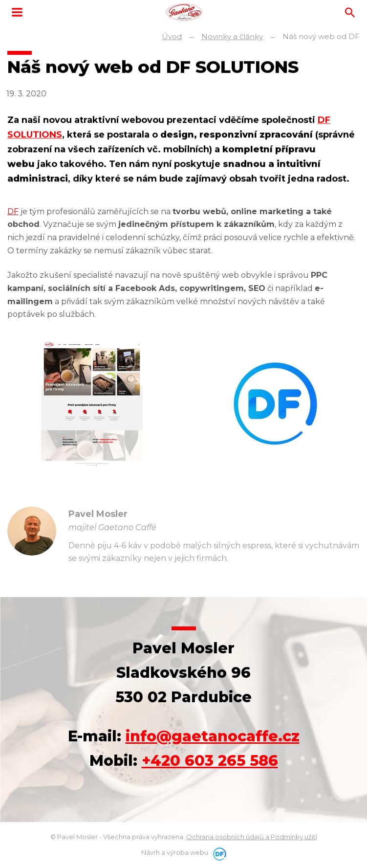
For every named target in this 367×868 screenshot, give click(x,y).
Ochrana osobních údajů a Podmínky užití (252, 837)
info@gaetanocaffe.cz (213, 736)
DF (13, 211)
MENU (17, 12)
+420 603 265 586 (210, 761)
